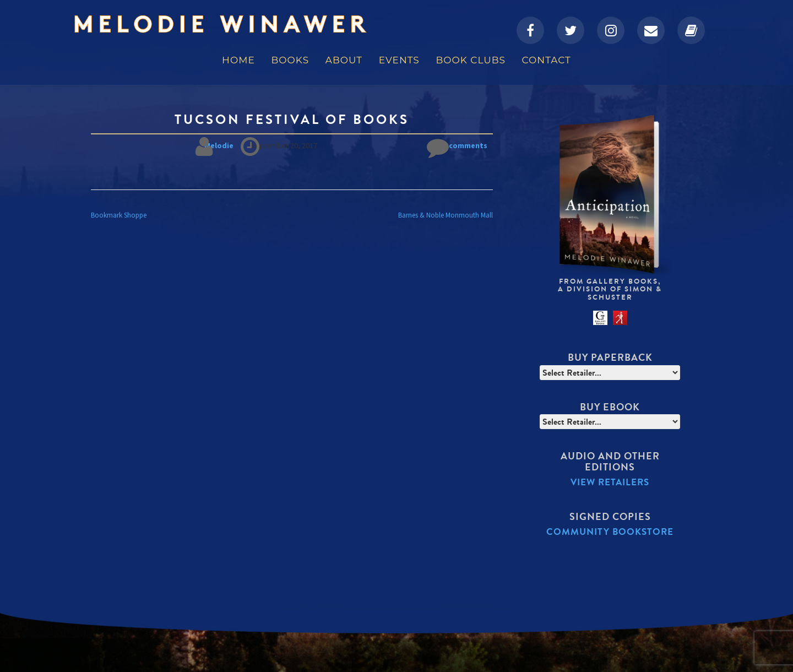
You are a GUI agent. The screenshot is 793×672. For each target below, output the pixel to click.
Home (238, 60)
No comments (457, 146)
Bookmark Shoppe (119, 215)
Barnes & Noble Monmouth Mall (446, 215)
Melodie (219, 145)
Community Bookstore (610, 532)
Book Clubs (470, 60)
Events (399, 60)
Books (290, 60)
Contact (547, 60)
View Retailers (610, 482)
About (344, 60)
